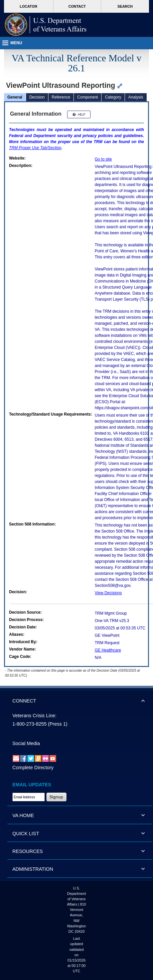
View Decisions (108, 593)
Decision (37, 97)
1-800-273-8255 (29, 724)
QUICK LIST (26, 834)
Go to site (103, 159)
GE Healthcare (108, 650)
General (15, 97)
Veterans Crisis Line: (34, 716)
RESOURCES (28, 851)
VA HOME (23, 815)
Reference (61, 97)
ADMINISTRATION (33, 869)
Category (113, 97)
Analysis (136, 97)
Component (88, 97)
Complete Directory (33, 768)
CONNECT (24, 701)
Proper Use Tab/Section (35, 148)
